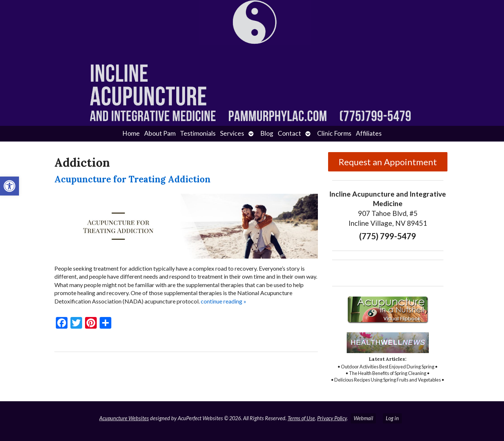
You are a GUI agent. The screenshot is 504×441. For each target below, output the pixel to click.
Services (232, 133)
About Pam (160, 133)
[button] (9, 186)
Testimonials (198, 133)
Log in (392, 418)
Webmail (363, 418)
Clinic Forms (334, 133)
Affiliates (369, 133)
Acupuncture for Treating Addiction (132, 179)
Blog (267, 133)
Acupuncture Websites (124, 418)
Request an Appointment (388, 162)
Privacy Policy (332, 418)
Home (131, 133)
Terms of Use (301, 418)
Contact (289, 133)
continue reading (224, 301)
